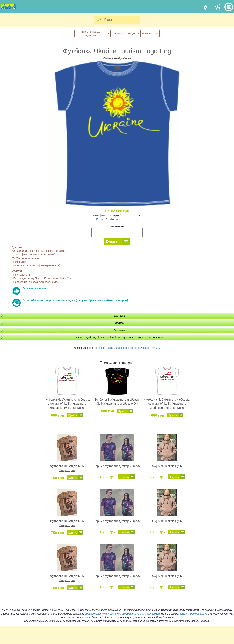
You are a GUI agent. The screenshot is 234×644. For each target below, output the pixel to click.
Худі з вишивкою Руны (167, 466)
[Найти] (99, 20)
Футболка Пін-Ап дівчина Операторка (67, 468)
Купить (112, 241)
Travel (109, 348)
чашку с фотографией (193, 614)
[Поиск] (123, 20)
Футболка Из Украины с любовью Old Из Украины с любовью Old (117, 402)
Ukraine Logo (121, 348)
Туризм (156, 348)
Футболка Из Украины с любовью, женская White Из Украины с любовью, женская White (167, 404)
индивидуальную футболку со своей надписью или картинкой (122, 614)
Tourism (99, 348)
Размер (102, 219)
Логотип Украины (140, 348)
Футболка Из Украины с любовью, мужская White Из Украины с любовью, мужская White (67, 404)
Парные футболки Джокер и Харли (117, 466)
